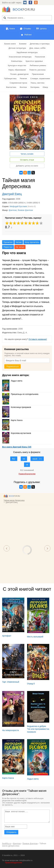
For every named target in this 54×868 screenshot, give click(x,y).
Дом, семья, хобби (37, 48)
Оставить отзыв (27, 160)
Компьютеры (17, 61)
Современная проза (18, 83)
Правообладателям (13, 863)
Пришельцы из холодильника (20, 394)
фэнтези (13, 210)
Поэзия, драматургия (19, 74)
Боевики (23, 44)
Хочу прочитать (32, 242)
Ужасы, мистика (37, 83)
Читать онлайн (27, 154)
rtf (27, 465)
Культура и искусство (17, 65)
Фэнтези (23, 87)
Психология (40, 57)
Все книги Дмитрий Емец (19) (17, 447)
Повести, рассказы (37, 70)
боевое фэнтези (25, 210)
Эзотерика (35, 87)
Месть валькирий (35, 637)
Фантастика (11, 87)
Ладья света (12, 381)
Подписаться (13, 366)
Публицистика (10, 78)
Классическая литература (20, 57)
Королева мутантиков (17, 433)
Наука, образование (17, 70)
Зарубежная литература (27, 52)
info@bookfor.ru (26, 860)
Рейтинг (28, 35)
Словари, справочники (40, 78)
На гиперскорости (11, 730)
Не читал (20, 247)
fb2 (14, 459)
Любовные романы (38, 65)
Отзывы (27, 29)
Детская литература (17, 48)
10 (41, 223)
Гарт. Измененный (11, 682)
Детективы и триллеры (40, 44)
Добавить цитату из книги (27, 166)
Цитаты (43, 29)
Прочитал (8, 242)
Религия (23, 78)
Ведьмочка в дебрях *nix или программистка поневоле (38, 729)
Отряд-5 (31, 684)
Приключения (38, 74)
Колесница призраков (17, 407)
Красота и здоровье (34, 61)
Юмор (45, 87)
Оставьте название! (38, 339)
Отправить (11, 832)
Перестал (8, 247)
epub (37, 459)
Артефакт (7, 636)
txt (24, 459)
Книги (12, 29)
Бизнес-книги (10, 44)
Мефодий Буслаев (18, 206)
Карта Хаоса (12, 420)
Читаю (19, 242)
